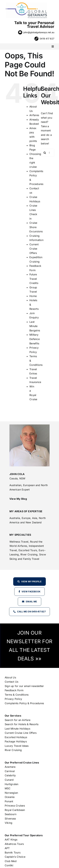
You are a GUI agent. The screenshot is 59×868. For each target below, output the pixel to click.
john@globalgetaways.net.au (39, 32)
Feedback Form (14, 690)
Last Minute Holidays (17, 729)
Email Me (31, 601)
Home (33, 296)
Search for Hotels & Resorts (22, 724)
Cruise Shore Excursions (36, 227)
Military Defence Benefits (35, 339)
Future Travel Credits (34, 279)
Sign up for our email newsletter (24, 686)
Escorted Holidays (16, 737)
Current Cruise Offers (34, 249)
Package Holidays (16, 741)
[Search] (45, 153)
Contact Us (11, 682)
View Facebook (31, 591)
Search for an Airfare (18, 720)
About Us (10, 677)
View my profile (31, 581)
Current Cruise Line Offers (21, 733)
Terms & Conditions (17, 695)
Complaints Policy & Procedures (24, 703)
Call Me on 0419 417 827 (31, 611)
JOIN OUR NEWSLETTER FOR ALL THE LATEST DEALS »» (29, 646)
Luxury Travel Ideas (17, 746)
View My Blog (18, 499)
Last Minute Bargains (35, 326)
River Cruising (13, 750)
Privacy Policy (13, 699)
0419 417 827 (47, 39)
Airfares (34, 115)
